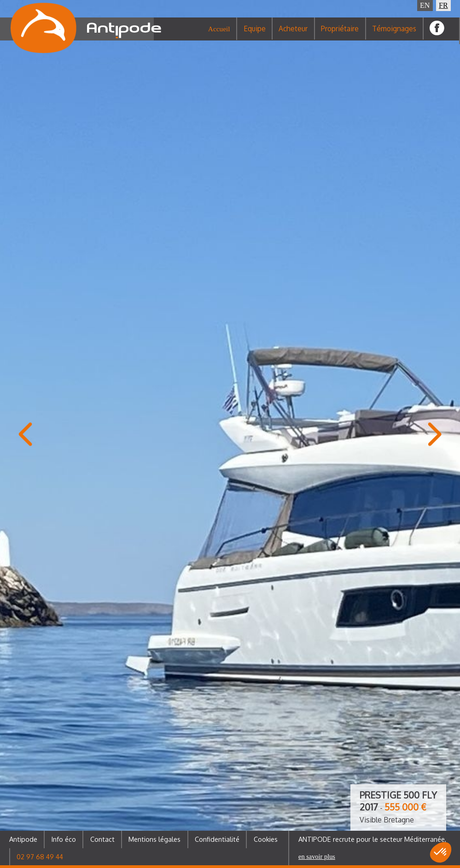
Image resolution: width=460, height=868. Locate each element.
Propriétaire (340, 34)
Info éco (64, 839)
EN (425, 5)
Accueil (219, 34)
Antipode (23, 839)
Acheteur (293, 34)
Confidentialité (217, 839)
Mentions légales (154, 839)
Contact (102, 839)
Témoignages (394, 34)
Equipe (255, 34)
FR (443, 5)
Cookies (266, 839)
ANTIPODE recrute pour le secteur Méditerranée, (372, 848)
